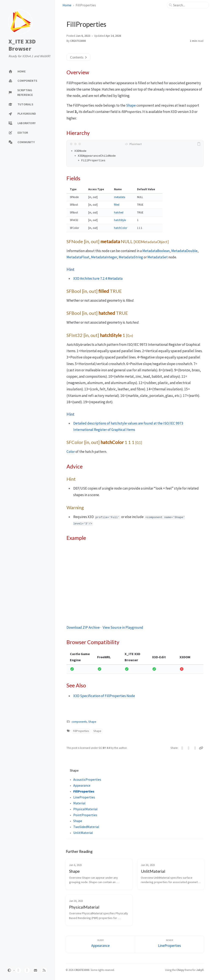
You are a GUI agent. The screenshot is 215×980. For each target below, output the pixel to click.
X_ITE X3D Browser (22, 45)
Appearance (82, 785)
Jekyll (200, 970)
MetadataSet (158, 257)
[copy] (200, 144)
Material (79, 803)
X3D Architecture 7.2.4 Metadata (98, 278)
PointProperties (85, 815)
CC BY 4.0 (105, 748)
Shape (131, 105)
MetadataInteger (104, 257)
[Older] (100, 944)
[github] (18, 970)
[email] (35, 970)
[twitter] (27, 970)
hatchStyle (120, 220)
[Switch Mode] (10, 970)
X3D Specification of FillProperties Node (104, 696)
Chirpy (180, 970)
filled (117, 205)
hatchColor (121, 228)
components (79, 722)
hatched (119, 212)
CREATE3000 (78, 41)
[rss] (44, 970)
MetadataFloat (78, 257)
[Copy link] (201, 748)
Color (71, 452)
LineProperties (84, 797)
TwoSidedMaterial (86, 827)
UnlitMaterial (83, 833)
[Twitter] (182, 748)
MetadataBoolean (156, 251)
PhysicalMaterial (85, 809)
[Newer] (170, 944)
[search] (190, 5)
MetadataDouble (184, 251)
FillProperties (81, 731)
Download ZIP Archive (83, 627)
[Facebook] (189, 748)
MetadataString (131, 257)
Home (67, 5)
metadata (120, 197)
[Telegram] (195, 748)
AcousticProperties (87, 779)
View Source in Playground (123, 627)
